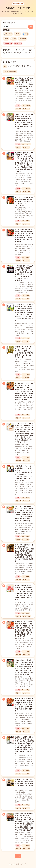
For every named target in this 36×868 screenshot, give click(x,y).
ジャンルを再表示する (10, 72)
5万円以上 (22, 39)
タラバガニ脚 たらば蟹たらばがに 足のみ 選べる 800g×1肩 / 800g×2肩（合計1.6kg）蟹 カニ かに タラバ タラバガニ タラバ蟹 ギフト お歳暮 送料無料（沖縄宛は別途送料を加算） (24, 705)
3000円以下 (8, 34)
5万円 (14, 39)
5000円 (17, 34)
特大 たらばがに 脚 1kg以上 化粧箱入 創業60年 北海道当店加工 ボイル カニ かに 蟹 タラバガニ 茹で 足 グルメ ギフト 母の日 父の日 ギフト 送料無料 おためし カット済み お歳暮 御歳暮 (24, 236)
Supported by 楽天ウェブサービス (18, 864)
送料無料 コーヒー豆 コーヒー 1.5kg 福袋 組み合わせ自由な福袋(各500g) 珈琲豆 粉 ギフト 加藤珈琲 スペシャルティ (24, 784)
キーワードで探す (9, 23)
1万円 (25, 34)
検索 (31, 27)
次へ (18, 856)
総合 (5, 66)
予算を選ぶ (7, 30)
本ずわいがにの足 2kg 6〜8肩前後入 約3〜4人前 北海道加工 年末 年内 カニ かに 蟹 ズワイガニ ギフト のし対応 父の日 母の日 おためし (24, 201)
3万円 (6, 39)
